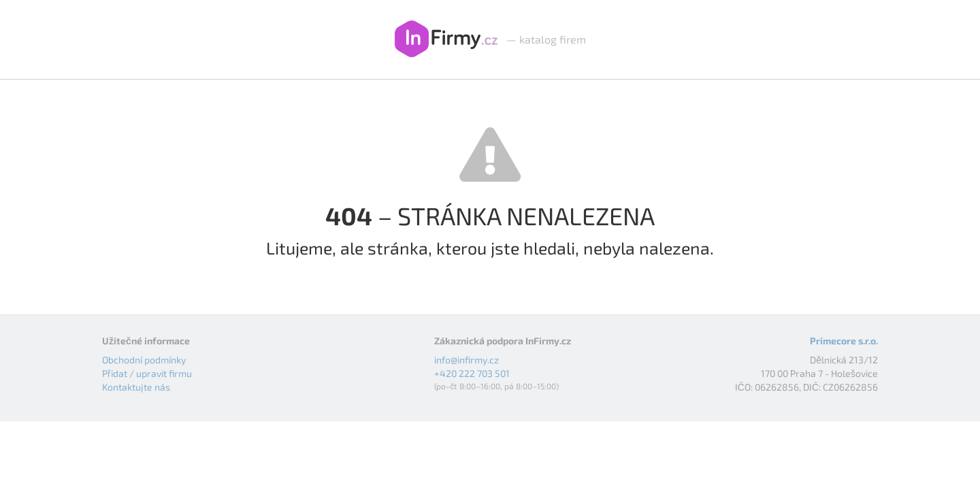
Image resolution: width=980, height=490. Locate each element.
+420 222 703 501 (472, 373)
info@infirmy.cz (467, 360)
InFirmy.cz (446, 39)
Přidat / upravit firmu (147, 373)
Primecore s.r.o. (844, 341)
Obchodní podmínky (144, 360)
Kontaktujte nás (136, 387)
